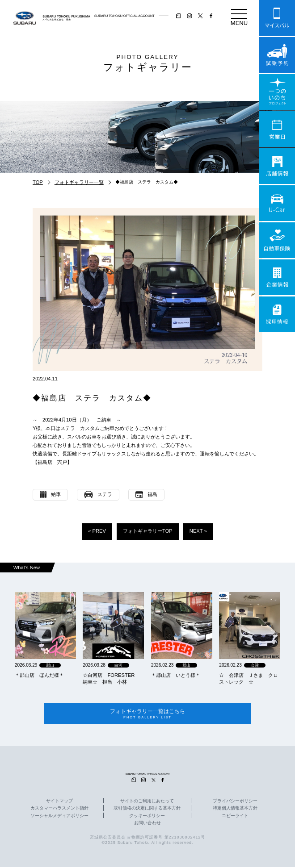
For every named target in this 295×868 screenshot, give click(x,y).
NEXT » (198, 531)
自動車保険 (277, 240)
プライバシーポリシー (235, 802)
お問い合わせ (147, 823)
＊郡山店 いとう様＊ (176, 675)
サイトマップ (59, 802)
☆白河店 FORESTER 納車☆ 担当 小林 (111, 678)
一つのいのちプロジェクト (277, 92)
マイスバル (277, 18)
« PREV (97, 531)
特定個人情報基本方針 (235, 809)
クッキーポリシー (147, 816)
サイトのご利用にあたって (147, 802)
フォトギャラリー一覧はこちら (147, 714)
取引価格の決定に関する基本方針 (147, 809)
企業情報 (277, 277)
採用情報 (277, 314)
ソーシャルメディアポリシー (59, 816)
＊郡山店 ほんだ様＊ (39, 675)
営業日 (277, 129)
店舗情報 (277, 166)
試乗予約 (277, 55)
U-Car (277, 203)
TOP (38, 182)
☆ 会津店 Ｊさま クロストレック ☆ (249, 678)
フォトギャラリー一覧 (79, 182)
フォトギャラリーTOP (148, 531)
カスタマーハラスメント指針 (59, 809)
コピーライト (235, 816)
